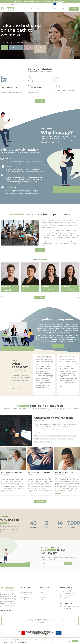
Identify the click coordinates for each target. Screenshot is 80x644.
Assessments (42, 9)
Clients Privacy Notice (26, 597)
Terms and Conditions (26, 592)
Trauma (43, 597)
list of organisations (56, 621)
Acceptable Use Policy (26, 595)
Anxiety (42, 595)
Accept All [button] (75, 641)
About (28, 9)
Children (43, 592)
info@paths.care (18, 4)
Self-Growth (44, 590)
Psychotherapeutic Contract (28, 590)
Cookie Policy (24, 600)
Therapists (34, 9)
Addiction (43, 600)
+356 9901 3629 (7, 4)
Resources (50, 9)
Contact (56, 9)
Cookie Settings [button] (66, 641)
